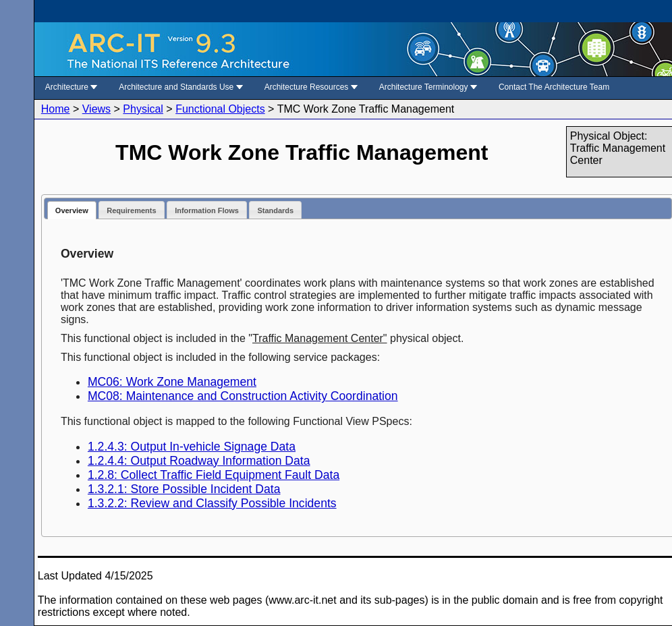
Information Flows (207, 210)
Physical (143, 109)
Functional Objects (220, 109)
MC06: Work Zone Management (172, 382)
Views (96, 109)
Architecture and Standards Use (180, 87)
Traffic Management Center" (320, 338)
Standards (275, 210)
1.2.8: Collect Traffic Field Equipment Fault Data (214, 475)
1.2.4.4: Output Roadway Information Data (199, 461)
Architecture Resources (311, 87)
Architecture (71, 87)
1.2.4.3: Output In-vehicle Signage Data (192, 447)
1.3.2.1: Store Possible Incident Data (184, 489)
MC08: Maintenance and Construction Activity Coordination (243, 396)
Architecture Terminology (428, 87)
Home (56, 109)
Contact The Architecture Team (554, 87)
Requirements (131, 210)
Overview (72, 210)
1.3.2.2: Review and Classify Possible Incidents (212, 503)
